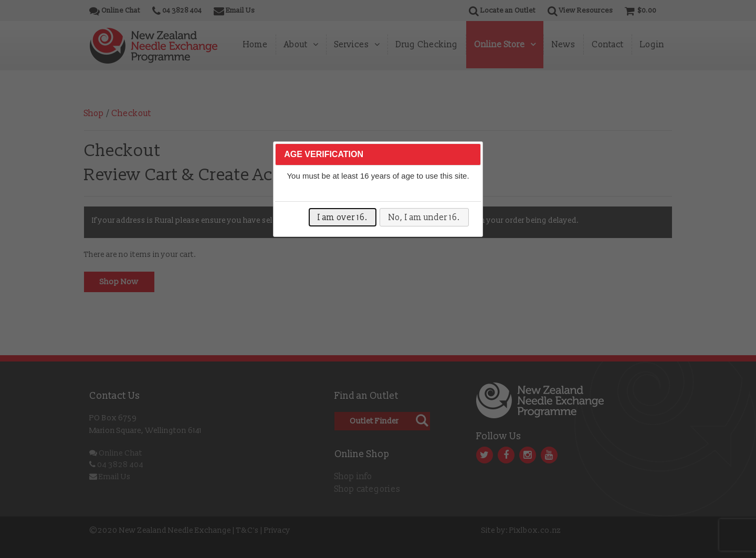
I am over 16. (343, 218)
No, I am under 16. (424, 218)
